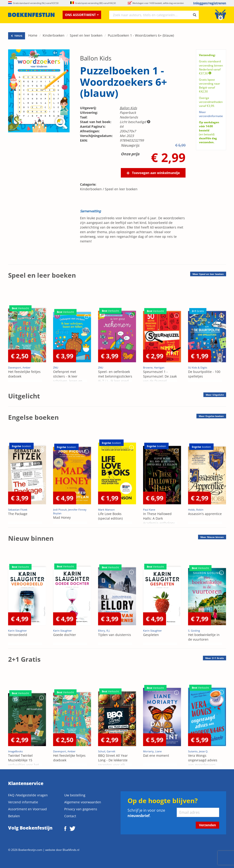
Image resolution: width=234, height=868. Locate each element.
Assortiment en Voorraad (27, 809)
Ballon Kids (96, 58)
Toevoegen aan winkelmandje (156, 173)
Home (33, 35)
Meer (208, 274)
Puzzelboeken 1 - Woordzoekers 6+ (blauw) (141, 35)
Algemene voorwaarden (83, 802)
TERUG (17, 36)
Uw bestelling (75, 795)
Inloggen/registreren (210, 3)
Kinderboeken (54, 35)
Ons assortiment (82, 15)
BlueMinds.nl (71, 850)
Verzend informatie (23, 802)
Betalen (14, 816)
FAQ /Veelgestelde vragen (28, 795)
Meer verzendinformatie (211, 114)
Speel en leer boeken (86, 35)
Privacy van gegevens (81, 809)
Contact (70, 816)
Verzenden (207, 825)
